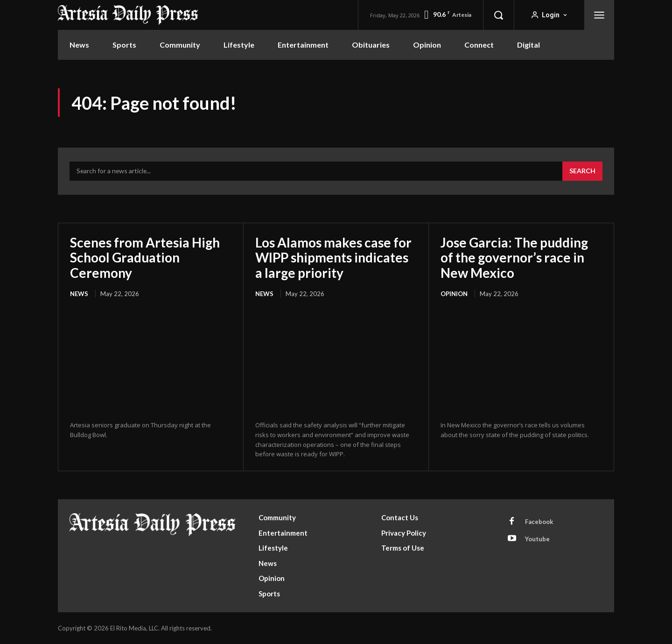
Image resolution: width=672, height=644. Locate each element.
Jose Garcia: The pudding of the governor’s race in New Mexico (514, 257)
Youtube (537, 539)
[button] (498, 15)
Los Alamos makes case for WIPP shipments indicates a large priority (333, 257)
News (79, 294)
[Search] (582, 171)
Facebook (539, 522)
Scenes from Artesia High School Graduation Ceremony (145, 257)
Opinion (454, 294)
